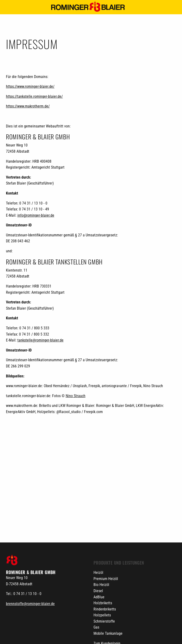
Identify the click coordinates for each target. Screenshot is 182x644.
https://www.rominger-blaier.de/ (30, 86)
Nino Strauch (76, 396)
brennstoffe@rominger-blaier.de (30, 604)
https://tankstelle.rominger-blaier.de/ (34, 96)
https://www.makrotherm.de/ (28, 106)
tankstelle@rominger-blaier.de (40, 340)
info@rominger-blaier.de (36, 215)
